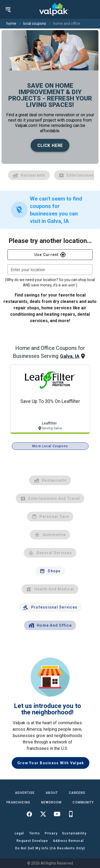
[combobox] (50, 270)
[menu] (8, 9)
